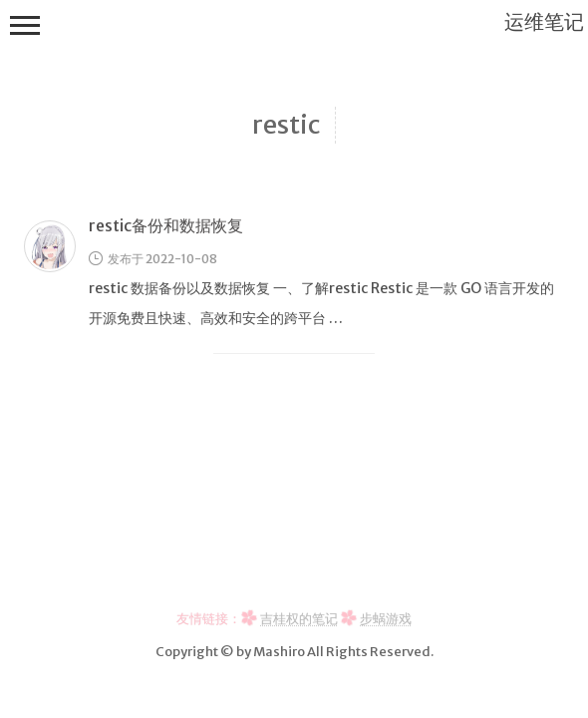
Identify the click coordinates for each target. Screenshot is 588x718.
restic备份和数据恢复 (166, 225)
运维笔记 (544, 21)
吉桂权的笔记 (299, 618)
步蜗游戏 (386, 618)
